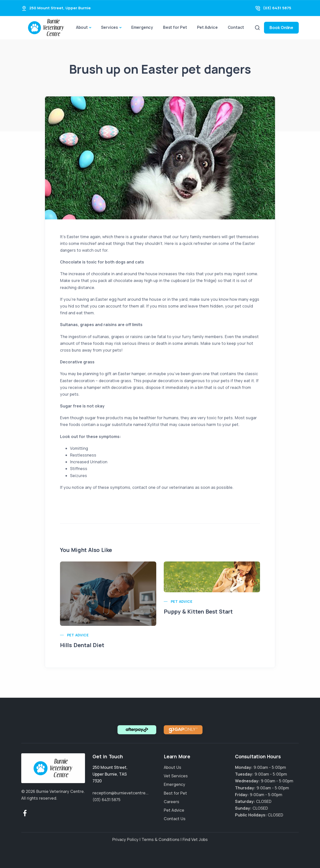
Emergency (142, 27)
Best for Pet (175, 27)
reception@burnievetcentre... (120, 793)
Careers (171, 802)
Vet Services (176, 776)
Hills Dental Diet (82, 645)
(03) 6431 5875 (277, 8)
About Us (172, 767)
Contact (236, 27)
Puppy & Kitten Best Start (198, 612)
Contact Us (175, 819)
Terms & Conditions (160, 839)
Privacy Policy (125, 839)
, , (110, 774)
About (82, 27)
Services (109, 27)
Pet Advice (207, 27)
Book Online (281, 28)
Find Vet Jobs (195, 839)
